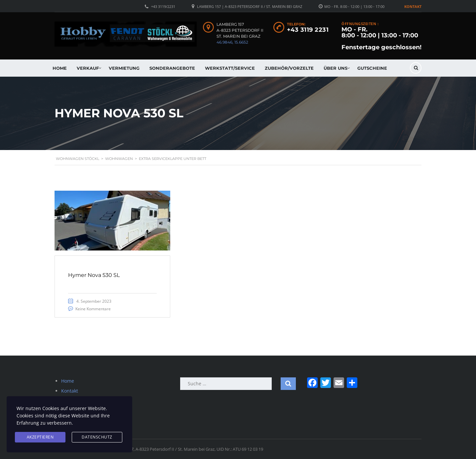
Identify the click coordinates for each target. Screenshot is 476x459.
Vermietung (124, 68)
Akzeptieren (40, 437)
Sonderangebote (172, 68)
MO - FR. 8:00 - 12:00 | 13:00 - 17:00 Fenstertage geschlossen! (381, 38)
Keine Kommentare (93, 309)
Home (60, 68)
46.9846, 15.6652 (232, 42)
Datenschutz (97, 437)
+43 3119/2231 (163, 6)
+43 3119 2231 (308, 30)
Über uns (336, 68)
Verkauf (88, 68)
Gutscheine (372, 68)
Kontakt (413, 6)
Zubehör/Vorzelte (289, 68)
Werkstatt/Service (230, 68)
